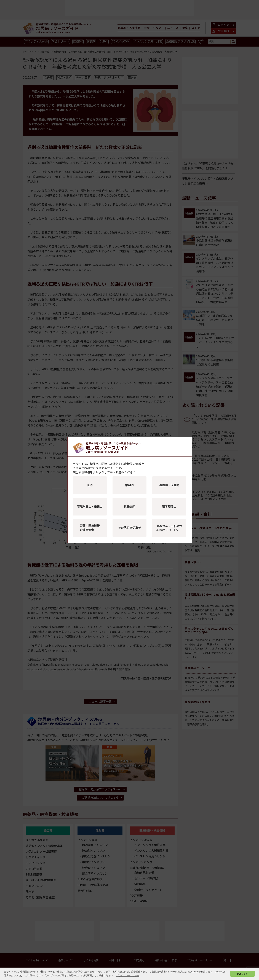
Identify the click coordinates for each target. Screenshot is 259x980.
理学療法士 (169, 507)
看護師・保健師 (169, 485)
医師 (90, 485)
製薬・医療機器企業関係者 (90, 528)
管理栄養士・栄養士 (90, 507)
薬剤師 (129, 485)
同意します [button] (242, 974)
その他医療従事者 (129, 528)
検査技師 (129, 507)
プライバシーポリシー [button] (128, 975)
